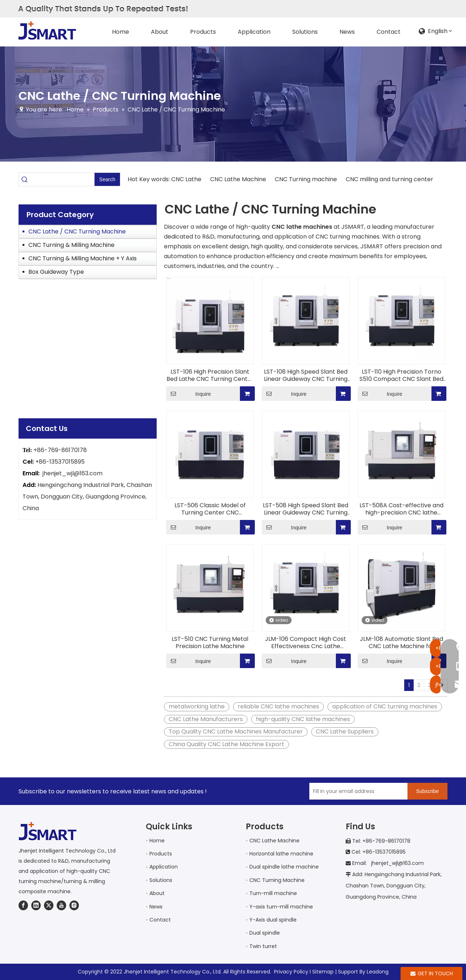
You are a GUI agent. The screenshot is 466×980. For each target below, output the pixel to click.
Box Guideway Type (56, 272)
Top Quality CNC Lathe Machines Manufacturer (236, 731)
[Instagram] (74, 905)
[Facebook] (23, 905)
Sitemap (323, 972)
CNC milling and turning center (389, 179)
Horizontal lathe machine (281, 854)
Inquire (188, 394)
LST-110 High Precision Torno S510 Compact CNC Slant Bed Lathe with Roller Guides (401, 375)
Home (157, 841)
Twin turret (263, 946)
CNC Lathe (187, 179)
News (156, 907)
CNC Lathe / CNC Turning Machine (77, 231)
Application (164, 867)
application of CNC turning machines (385, 706)
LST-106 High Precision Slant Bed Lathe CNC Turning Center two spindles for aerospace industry (210, 375)
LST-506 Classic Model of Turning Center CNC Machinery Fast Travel (210, 509)
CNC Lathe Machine (238, 179)
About (157, 893)
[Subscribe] (427, 791)
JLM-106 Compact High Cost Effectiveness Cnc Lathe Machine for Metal (306, 643)
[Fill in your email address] (357, 791)
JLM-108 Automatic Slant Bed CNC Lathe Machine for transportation (401, 643)
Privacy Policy (291, 972)
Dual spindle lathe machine (284, 867)
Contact (160, 920)
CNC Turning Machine (277, 880)
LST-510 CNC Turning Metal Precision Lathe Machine (210, 643)
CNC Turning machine (306, 179)
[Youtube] (61, 905)
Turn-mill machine (273, 893)
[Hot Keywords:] (107, 179)
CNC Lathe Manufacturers (206, 719)
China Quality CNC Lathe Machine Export (226, 744)
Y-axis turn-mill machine (281, 907)
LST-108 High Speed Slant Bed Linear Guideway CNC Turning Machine (306, 375)
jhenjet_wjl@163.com (73, 473)
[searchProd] (63, 179)
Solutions (161, 880)
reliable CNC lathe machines (278, 706)
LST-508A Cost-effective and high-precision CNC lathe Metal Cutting (401, 509)
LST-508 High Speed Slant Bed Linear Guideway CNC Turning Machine (306, 509)
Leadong (378, 972)
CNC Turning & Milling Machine (71, 245)
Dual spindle (265, 933)
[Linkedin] (36, 905)
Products (161, 854)
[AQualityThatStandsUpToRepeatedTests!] (103, 9)
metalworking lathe (197, 706)
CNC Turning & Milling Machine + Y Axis (83, 258)
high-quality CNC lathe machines (303, 719)
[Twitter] (49, 905)
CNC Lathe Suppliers (345, 731)
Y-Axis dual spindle (273, 920)
